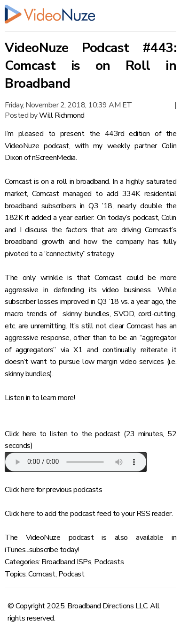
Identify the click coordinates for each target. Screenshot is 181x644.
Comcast (42, 574)
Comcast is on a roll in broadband (57, 182)
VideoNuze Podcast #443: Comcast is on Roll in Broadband (90, 66)
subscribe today (54, 550)
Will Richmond (62, 115)
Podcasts (109, 562)
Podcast (71, 574)
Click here (20, 434)
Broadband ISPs (66, 562)
